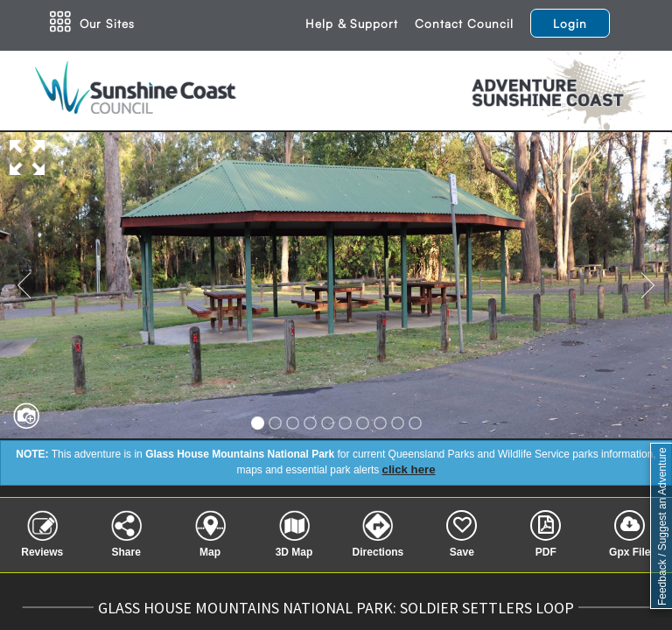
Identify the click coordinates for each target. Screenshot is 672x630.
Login (570, 23)
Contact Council (464, 23)
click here (409, 469)
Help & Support (352, 23)
